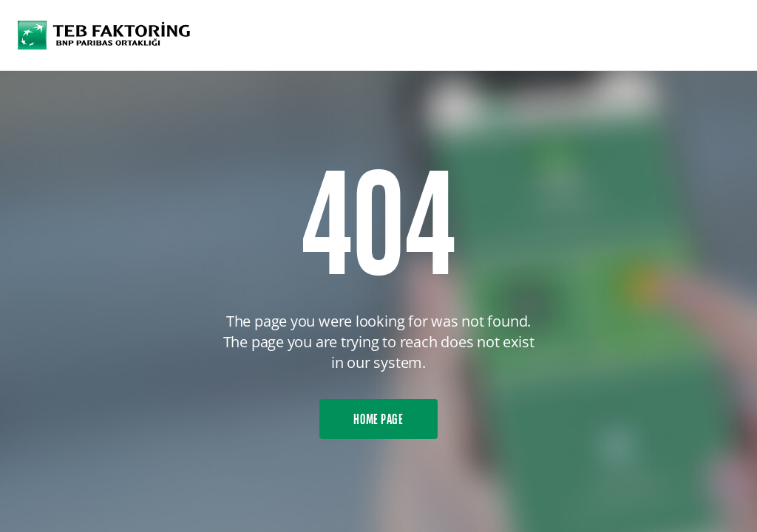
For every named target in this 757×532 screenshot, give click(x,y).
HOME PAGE (378, 421)
